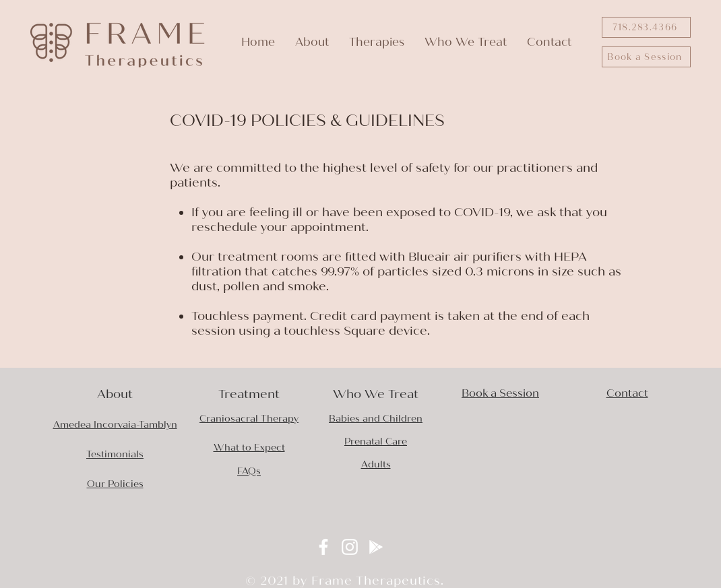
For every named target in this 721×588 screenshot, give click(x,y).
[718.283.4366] (646, 27)
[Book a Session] (646, 57)
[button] (312, 42)
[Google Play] (376, 547)
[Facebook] (323, 547)
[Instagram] (350, 547)
